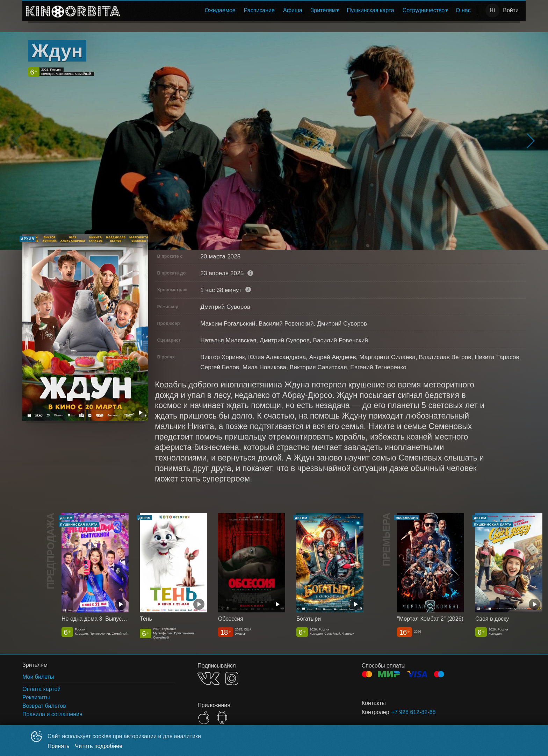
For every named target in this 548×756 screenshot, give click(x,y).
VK (208, 679)
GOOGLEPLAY (222, 718)
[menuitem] (220, 10)
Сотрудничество (424, 10)
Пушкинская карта (370, 10)
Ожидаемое (220, 10)
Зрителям (323, 10)
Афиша (293, 10)
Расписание (259, 10)
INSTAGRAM (232, 678)
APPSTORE (204, 718)
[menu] (300, 10)
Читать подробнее (99, 746)
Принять (59, 746)
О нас (463, 10)
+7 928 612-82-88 (414, 712)
